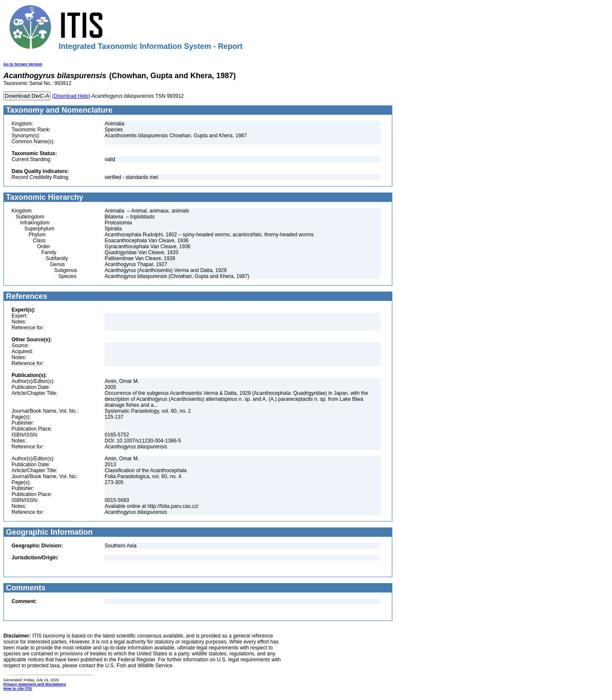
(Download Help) (71, 96)
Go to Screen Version (23, 64)
